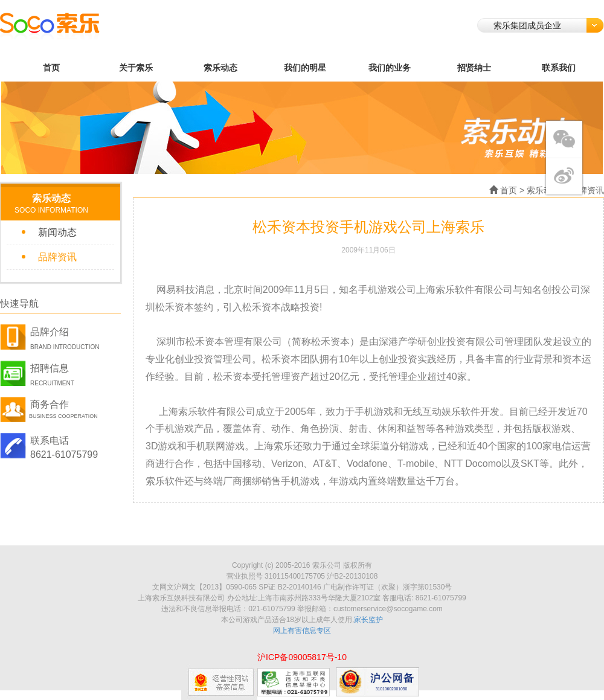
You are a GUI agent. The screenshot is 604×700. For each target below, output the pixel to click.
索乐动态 (220, 68)
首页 (51, 68)
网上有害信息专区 (302, 631)
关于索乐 (136, 68)
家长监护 (368, 620)
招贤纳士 (474, 68)
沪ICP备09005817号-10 (302, 657)
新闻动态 (57, 232)
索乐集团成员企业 (548, 25)
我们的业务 (390, 68)
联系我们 (559, 68)
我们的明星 (305, 68)
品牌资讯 (57, 257)
